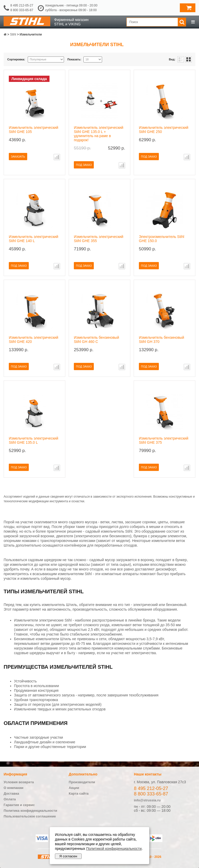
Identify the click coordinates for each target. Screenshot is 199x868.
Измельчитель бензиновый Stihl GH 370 (161, 340)
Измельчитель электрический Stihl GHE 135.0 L (34, 440)
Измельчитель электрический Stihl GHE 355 (99, 239)
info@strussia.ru (147, 800)
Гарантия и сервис (19, 805)
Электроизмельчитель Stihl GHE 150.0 (162, 239)
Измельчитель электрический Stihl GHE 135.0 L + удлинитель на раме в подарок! (99, 134)
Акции (74, 788)
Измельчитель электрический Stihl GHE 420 (34, 340)
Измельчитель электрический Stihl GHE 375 (164, 440)
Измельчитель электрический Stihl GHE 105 (34, 130)
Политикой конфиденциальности (114, 849)
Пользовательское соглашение (30, 816)
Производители (82, 782)
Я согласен (68, 856)
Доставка (11, 793)
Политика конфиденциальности (30, 811)
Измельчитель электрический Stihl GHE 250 (164, 130)
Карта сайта (79, 793)
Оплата (10, 799)
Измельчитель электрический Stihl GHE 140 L (34, 239)
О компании (13, 788)
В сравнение (57, 157)
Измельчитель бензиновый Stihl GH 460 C (96, 340)
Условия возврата (19, 782)
